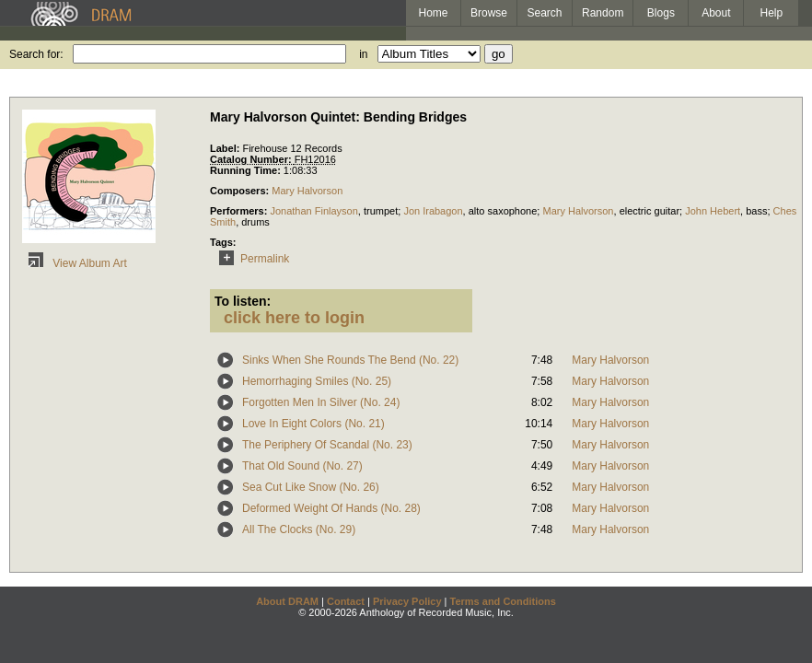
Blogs (661, 13)
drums (255, 222)
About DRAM (287, 601)
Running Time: (247, 170)
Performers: (240, 211)
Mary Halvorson (307, 191)
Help (772, 13)
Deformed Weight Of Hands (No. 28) (331, 508)
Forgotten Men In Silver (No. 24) (321, 402)
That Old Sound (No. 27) (302, 466)
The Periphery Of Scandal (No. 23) (327, 445)
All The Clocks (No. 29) (299, 529)
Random (603, 13)
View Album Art (75, 263)
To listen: (243, 301)
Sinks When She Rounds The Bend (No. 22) (350, 360)
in (363, 54)
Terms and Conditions (503, 601)
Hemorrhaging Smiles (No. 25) (317, 381)
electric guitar (650, 211)
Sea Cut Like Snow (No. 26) (311, 487)
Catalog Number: (252, 159)
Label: (226, 148)
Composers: (241, 191)
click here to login (294, 318)
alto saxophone (503, 211)
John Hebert (713, 211)
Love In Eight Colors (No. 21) (313, 424)
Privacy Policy (407, 601)
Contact (346, 601)
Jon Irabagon (433, 211)
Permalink (251, 259)
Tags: (223, 242)
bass (756, 211)
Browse (489, 13)
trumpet (381, 211)
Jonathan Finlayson (313, 211)
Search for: (36, 54)
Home (433, 13)
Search (545, 13)
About (716, 13)
